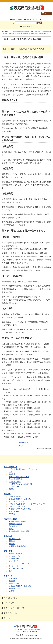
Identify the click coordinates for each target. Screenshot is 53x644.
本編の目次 (24, 442)
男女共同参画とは (36, 32)
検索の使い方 (28, 26)
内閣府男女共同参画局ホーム (21, 32)
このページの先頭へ (43, 448)
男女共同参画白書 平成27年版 (15, 34)
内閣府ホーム (6, 32)
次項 (21, 445)
